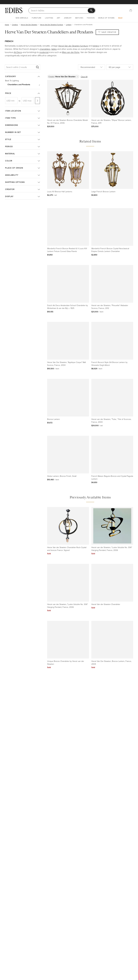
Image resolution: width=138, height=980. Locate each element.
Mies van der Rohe (71, 52)
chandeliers (45, 49)
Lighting (49, 18)
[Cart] (131, 10)
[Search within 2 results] (21, 67)
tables (54, 49)
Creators (15, 25)
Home (7, 25)
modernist (44, 52)
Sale (120, 18)
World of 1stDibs (106, 18)
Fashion (91, 18)
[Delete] (78, 77)
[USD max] (28, 101)
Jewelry (68, 18)
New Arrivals (22, 18)
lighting (96, 46)
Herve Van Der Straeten (29, 25)
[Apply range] (37, 101)
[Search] (59, 10)
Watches (79, 18)
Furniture (37, 18)
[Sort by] (92, 67)
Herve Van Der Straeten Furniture (52, 25)
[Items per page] (120, 67)
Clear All (84, 77)
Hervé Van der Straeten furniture (73, 46)
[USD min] (11, 101)
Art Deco (18, 52)
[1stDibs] (14, 10)
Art (59, 18)
